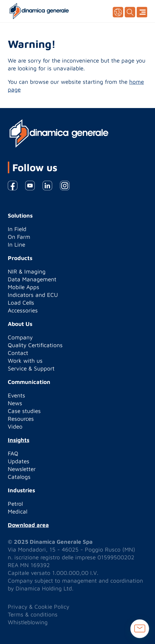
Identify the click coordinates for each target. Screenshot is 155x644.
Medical (18, 511)
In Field (17, 229)
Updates (19, 461)
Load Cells (21, 303)
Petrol (15, 504)
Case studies (24, 411)
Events (16, 395)
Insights (19, 440)
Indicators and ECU (33, 295)
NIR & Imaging (27, 271)
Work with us (25, 361)
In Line (16, 244)
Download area (28, 525)
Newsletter (22, 469)
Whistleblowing (28, 622)
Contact (18, 353)
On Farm (19, 237)
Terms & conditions (33, 614)
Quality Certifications (35, 345)
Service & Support (31, 368)
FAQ (13, 453)
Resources (21, 419)
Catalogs (19, 477)
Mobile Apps (24, 287)
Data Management (32, 279)
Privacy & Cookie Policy (39, 607)
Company (20, 337)
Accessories (23, 310)
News (15, 403)
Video (15, 426)
